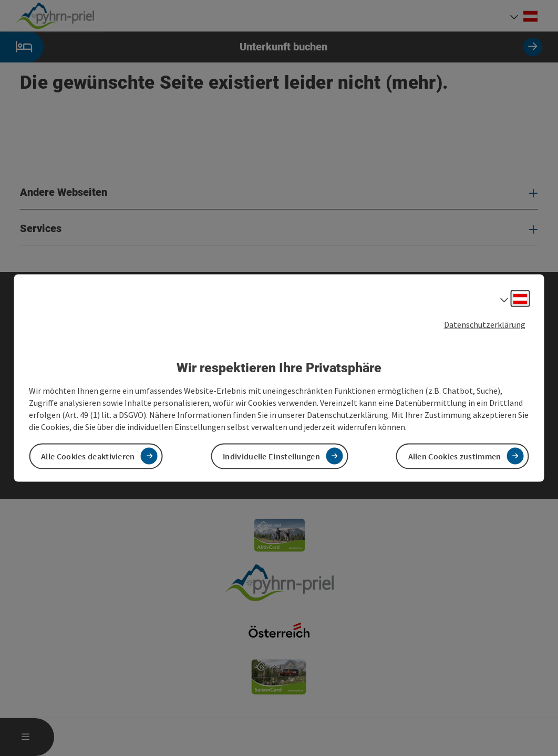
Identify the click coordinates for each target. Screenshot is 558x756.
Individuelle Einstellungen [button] (271, 456)
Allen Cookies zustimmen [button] (455, 456)
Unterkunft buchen (271, 47)
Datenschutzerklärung (485, 324)
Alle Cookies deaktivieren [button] (88, 456)
